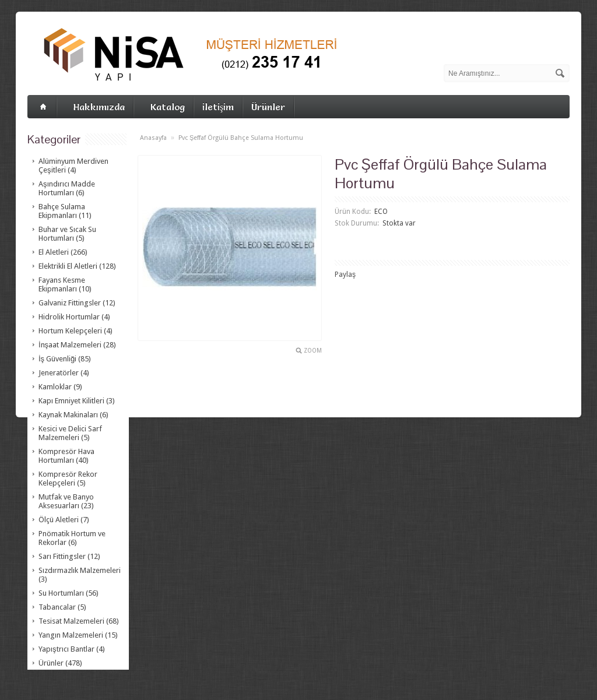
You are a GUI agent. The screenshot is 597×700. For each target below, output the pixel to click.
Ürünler (268, 107)
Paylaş (345, 275)
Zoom (313, 351)
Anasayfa (153, 138)
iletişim (218, 107)
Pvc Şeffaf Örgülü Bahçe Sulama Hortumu (241, 138)
